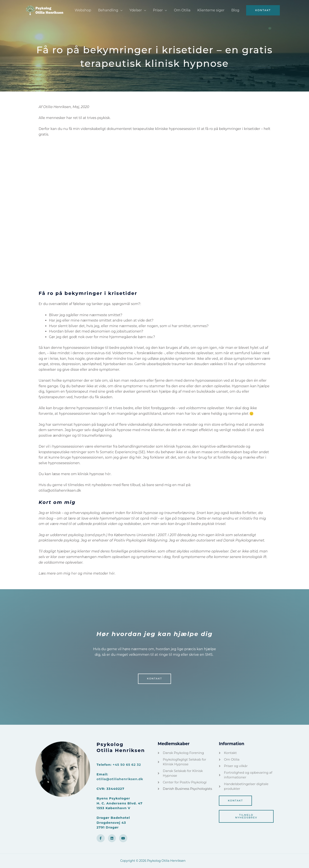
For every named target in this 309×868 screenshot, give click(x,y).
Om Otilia (182, 10)
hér (108, 474)
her (74, 573)
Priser (158, 10)
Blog (235, 10)
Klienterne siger (211, 10)
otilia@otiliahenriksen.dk (120, 779)
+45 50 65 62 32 (127, 765)
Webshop (83, 10)
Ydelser (136, 10)
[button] (263, 10)
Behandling (108, 10)
